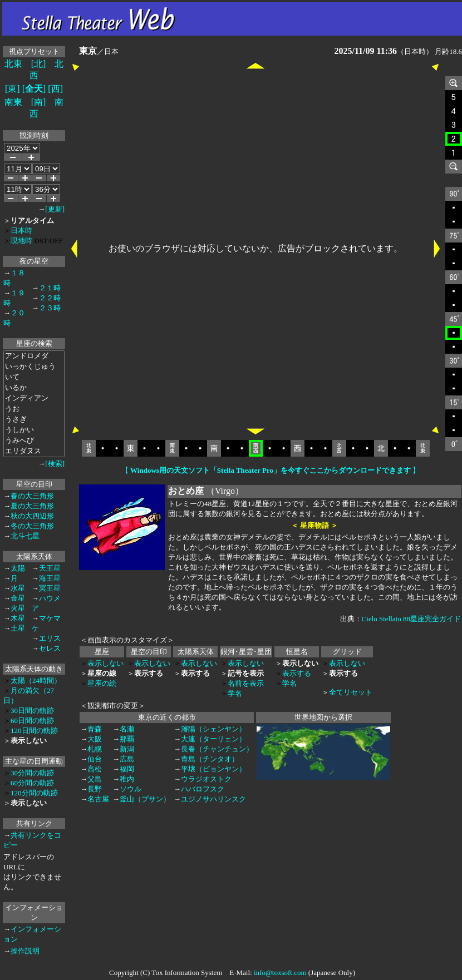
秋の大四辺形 (32, 516)
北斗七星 (25, 536)
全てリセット (351, 692)
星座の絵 (102, 683)
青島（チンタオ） (210, 759)
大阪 (95, 739)
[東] (13, 89)
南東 (13, 102)
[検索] (55, 464)
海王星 (50, 578)
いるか (34, 388)
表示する (297, 673)
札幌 (95, 749)
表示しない (105, 663)
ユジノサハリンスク (213, 799)
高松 (95, 769)
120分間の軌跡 (34, 793)
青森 (95, 729)
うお (34, 409)
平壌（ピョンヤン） (213, 769)
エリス (50, 638)
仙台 (95, 759)
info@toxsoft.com (280, 972)
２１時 (50, 288)
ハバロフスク (203, 789)
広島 (127, 759)
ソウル (131, 789)
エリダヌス (34, 451)
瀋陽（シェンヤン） (213, 729)
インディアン (34, 399)
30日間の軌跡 (32, 711)
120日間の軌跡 (34, 731)
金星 (18, 598)
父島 (95, 779)
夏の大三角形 (32, 506)
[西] (55, 89)
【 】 (271, 470)
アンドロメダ (34, 356)
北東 (13, 64)
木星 (18, 618)
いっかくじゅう (34, 367)
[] (34, 89)
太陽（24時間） (36, 680)
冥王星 (50, 588)
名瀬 (127, 729)
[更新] (55, 209)
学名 (235, 693)
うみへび (34, 441)
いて (34, 377)
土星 (18, 628)
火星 (18, 608)
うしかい (34, 430)
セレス (50, 648)
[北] (39, 64)
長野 (95, 789)
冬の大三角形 (32, 526)
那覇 (127, 739)
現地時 (21, 241)
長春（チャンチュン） (217, 749)
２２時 (50, 298)
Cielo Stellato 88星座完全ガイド (411, 619)
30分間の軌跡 (32, 773)
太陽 (18, 568)
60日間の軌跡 (32, 721)
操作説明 (25, 951)
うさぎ (34, 420)
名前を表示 (246, 683)
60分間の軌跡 (32, 783)
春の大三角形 (32, 496)
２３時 (50, 308)
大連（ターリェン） (213, 739)
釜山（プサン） (145, 799)
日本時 (21, 231)
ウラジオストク (206, 779)
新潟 (127, 749)
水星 (18, 588)
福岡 (127, 769)
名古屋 (98, 799)
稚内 (127, 779)
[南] (39, 102)
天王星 (50, 568)
